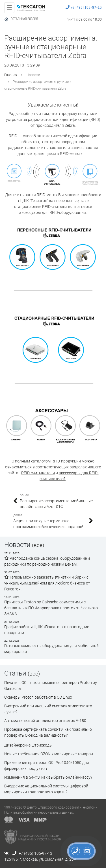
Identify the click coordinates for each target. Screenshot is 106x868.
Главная (11, 75)
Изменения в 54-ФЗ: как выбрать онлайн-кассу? (48, 777)
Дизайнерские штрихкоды (28, 745)
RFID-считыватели (38, 473)
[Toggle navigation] (9, 8)
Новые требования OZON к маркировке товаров (49, 754)
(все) (38, 545)
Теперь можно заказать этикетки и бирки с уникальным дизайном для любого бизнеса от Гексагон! (47, 583)
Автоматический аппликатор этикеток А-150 (45, 721)
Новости (33, 75)
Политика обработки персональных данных (39, 812)
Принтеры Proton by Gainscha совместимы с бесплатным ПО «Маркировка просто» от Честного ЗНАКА (51, 608)
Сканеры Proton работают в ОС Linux (38, 697)
